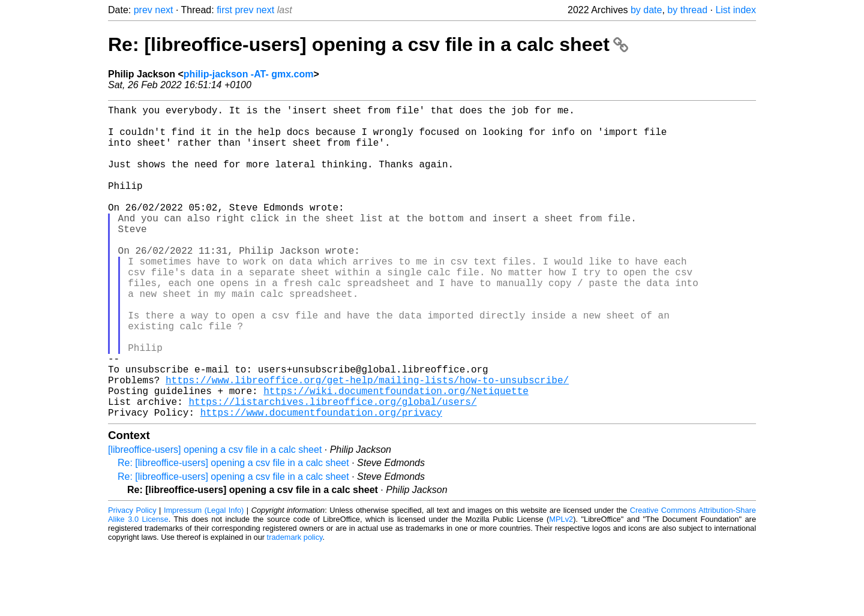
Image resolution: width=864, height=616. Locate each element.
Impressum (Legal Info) (204, 580)
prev (143, 10)
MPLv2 (561, 589)
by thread (687, 10)
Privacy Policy (132, 580)
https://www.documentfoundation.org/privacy (321, 482)
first (224, 10)
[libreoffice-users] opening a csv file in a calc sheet (215, 519)
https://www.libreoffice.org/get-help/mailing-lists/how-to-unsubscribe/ (367, 442)
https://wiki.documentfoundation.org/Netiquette (396, 455)
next (164, 10)
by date (646, 10)
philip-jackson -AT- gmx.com (249, 74)
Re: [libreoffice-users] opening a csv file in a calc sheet (368, 44)
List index (736, 10)
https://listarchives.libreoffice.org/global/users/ (332, 468)
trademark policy (295, 607)
